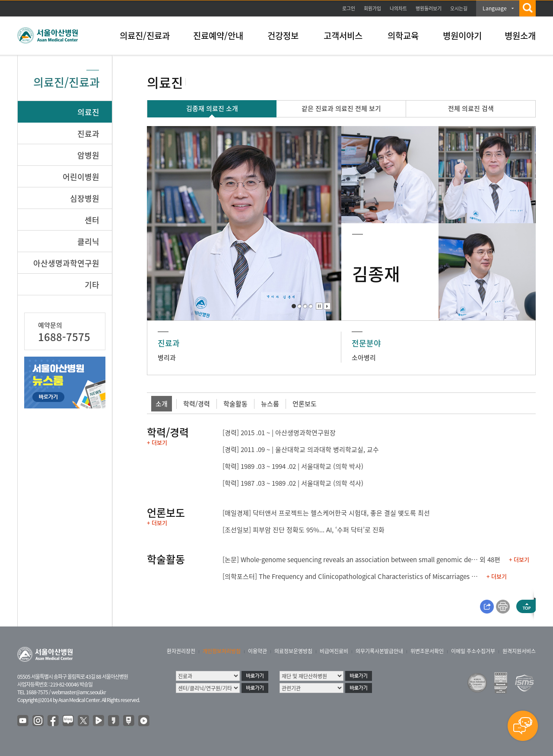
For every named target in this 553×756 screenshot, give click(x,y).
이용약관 (257, 651)
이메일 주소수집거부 (473, 651)
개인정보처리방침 (222, 651)
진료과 (88, 134)
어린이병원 (81, 177)
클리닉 (88, 242)
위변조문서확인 (427, 651)
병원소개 (520, 36)
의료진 (88, 112)
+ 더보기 (157, 442)
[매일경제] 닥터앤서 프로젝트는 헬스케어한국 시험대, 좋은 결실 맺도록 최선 (326, 513)
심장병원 (85, 198)
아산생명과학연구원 (66, 263)
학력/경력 (197, 404)
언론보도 (305, 404)
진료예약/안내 (218, 36)
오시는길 (459, 8)
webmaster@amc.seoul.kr (79, 692)
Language (495, 8)
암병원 (88, 155)
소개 (162, 404)
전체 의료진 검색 (471, 108)
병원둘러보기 (429, 8)
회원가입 (372, 8)
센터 (92, 220)
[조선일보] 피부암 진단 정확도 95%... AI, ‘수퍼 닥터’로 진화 (304, 530)
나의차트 (398, 8)
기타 (92, 285)
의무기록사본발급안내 (379, 651)
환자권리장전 (181, 651)
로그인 (349, 8)
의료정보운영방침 (293, 651)
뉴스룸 (270, 404)
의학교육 (403, 36)
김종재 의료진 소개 (212, 108)
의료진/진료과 (145, 36)
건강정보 (283, 36)
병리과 (167, 357)
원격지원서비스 (519, 651)
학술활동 (235, 404)
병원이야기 (462, 36)
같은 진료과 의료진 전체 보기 (341, 108)
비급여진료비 (334, 651)
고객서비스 (343, 36)
